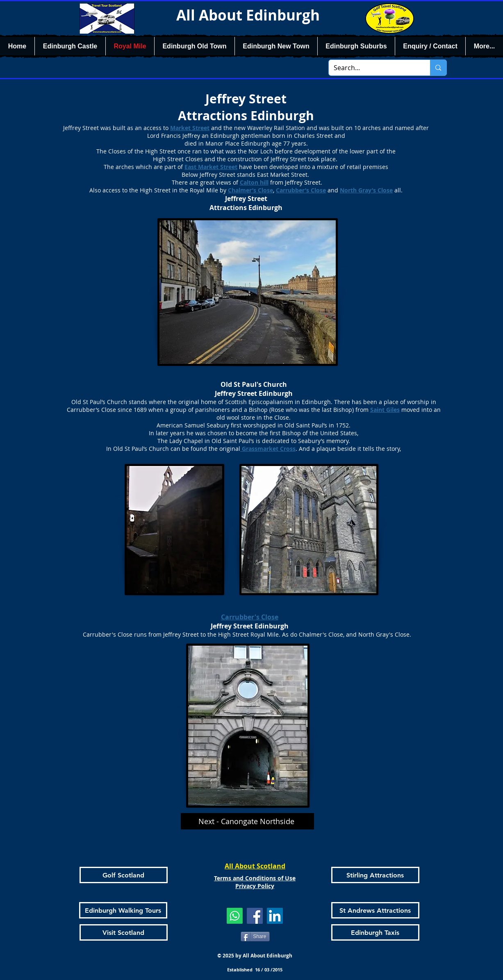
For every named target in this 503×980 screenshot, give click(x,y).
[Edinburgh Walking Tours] (123, 910)
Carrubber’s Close (301, 190)
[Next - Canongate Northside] (247, 821)
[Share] (255, 937)
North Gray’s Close (366, 190)
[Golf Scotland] (124, 875)
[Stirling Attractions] (375, 875)
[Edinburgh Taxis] (375, 932)
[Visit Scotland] (124, 932)
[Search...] (373, 68)
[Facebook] (255, 916)
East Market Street (211, 167)
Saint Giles (385, 410)
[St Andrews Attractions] (375, 910)
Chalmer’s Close (250, 190)
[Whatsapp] (235, 916)
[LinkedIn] (275, 916)
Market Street (190, 128)
